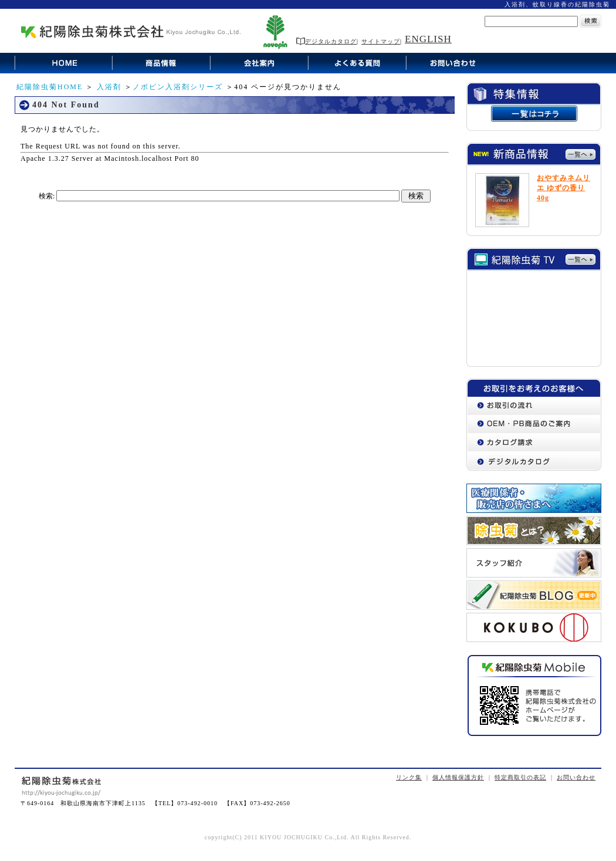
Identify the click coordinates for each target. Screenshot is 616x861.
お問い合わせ (576, 777)
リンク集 (409, 777)
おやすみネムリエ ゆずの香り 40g (563, 188)
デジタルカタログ (326, 41)
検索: (47, 196)
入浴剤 (109, 87)
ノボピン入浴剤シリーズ (178, 87)
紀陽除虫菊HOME (50, 87)
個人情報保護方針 (458, 777)
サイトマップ (381, 41)
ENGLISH (428, 39)
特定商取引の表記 (520, 777)
